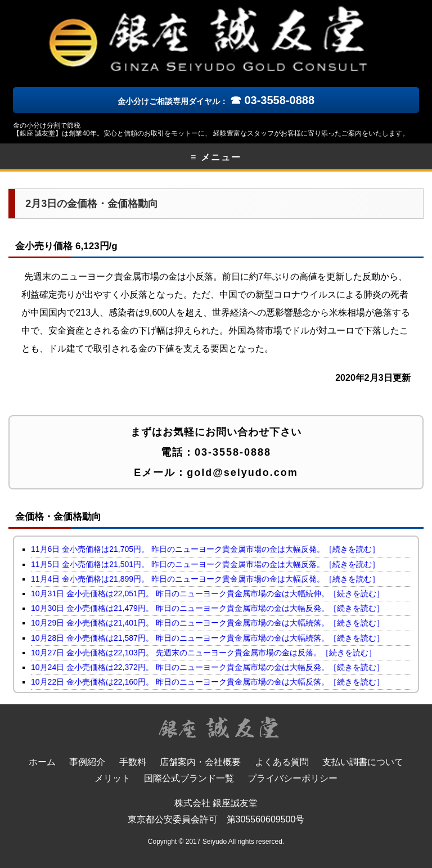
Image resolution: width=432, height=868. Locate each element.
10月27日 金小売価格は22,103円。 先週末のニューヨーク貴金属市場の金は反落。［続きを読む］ (204, 653)
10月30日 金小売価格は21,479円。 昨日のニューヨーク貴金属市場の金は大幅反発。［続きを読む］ (208, 608)
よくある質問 (282, 762)
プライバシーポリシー (292, 778)
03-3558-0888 (233, 452)
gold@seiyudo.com (242, 473)
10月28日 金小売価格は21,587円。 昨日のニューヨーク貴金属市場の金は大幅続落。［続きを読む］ (208, 638)
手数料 (133, 762)
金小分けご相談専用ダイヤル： (216, 101)
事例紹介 (87, 762)
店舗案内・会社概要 (200, 762)
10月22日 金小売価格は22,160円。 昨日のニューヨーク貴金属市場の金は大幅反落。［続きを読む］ (208, 682)
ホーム (42, 762)
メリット (112, 778)
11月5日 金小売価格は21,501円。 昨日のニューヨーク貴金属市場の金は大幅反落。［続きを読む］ (205, 564)
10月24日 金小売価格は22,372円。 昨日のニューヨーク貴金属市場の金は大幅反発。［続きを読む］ (208, 667)
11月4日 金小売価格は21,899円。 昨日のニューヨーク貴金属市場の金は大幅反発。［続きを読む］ (205, 579)
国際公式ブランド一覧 (189, 778)
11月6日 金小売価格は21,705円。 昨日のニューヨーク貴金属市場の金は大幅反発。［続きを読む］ (205, 549)
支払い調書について (363, 762)
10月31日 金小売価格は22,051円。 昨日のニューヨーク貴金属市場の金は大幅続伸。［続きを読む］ (208, 593)
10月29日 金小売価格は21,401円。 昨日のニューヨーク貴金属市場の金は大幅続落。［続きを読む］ (208, 623)
